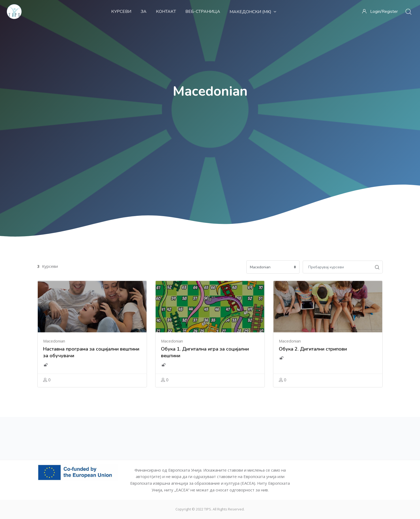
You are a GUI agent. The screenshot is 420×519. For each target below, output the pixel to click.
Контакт (166, 12)
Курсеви (121, 12)
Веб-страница (203, 12)
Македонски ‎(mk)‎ (253, 12)
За (144, 12)
